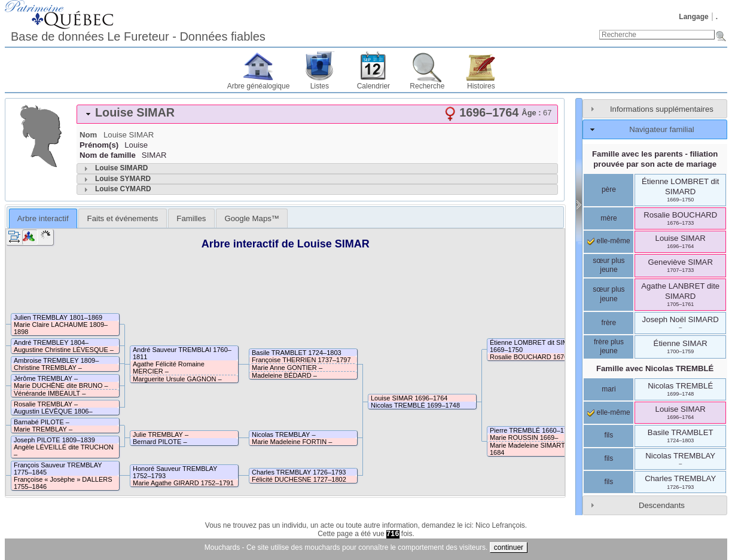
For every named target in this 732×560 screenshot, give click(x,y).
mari (609, 389)
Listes (320, 86)
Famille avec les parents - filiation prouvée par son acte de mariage (655, 159)
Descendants (662, 505)
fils (609, 435)
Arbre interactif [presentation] (43, 218)
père (609, 189)
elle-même (609, 241)
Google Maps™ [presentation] (252, 218)
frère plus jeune (609, 347)
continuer (509, 547)
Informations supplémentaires (662, 109)
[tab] (317, 114)
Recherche (427, 86)
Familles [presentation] (191, 218)
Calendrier (373, 86)
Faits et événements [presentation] (123, 218)
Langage (693, 17)
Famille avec (655, 368)
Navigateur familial (661, 129)
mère (609, 218)
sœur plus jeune (609, 265)
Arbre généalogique (259, 86)
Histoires (481, 86)
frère (609, 323)
